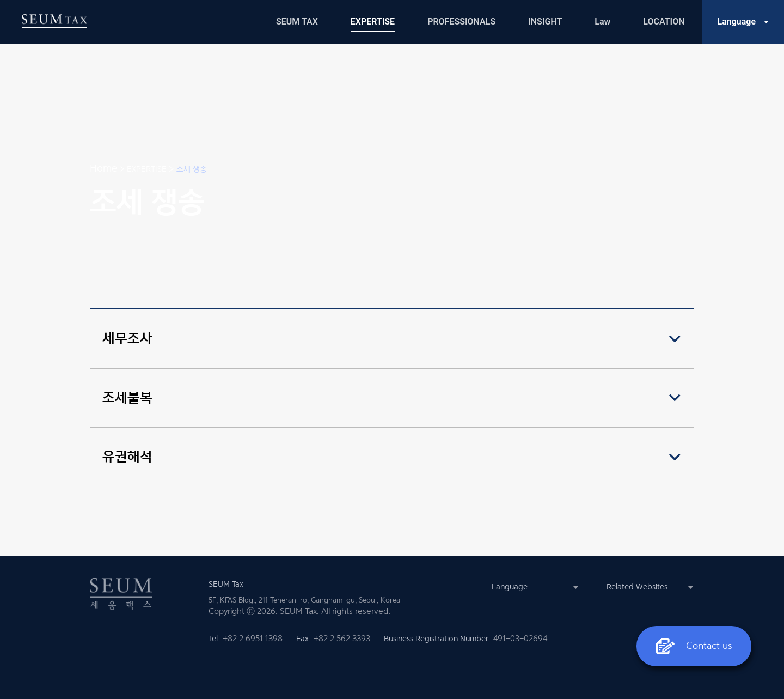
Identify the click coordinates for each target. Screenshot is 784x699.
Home (103, 168)
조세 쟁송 (192, 169)
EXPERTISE (147, 169)
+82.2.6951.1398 (253, 639)
